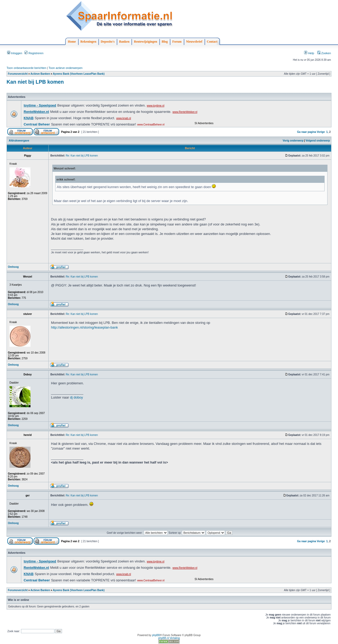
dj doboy (76, 397)
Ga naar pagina (306, 132)
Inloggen (15, 53)
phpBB (156, 635)
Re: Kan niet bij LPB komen (82, 156)
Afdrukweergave (19, 141)
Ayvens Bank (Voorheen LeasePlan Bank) (79, 74)
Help (309, 53)
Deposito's (108, 42)
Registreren (34, 53)
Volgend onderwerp (318, 141)
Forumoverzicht (18, 74)
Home (72, 42)
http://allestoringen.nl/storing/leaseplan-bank (84, 327)
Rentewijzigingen (145, 42)
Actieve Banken (40, 74)
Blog (165, 42)
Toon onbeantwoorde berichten (26, 68)
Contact (212, 42)
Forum (177, 42)
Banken (124, 42)
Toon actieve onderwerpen (66, 68)
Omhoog (13, 267)
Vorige (321, 132)
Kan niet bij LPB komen (35, 82)
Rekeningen (88, 42)
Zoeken (324, 53)
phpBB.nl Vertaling (169, 638)
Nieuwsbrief (194, 42)
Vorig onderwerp (293, 141)
